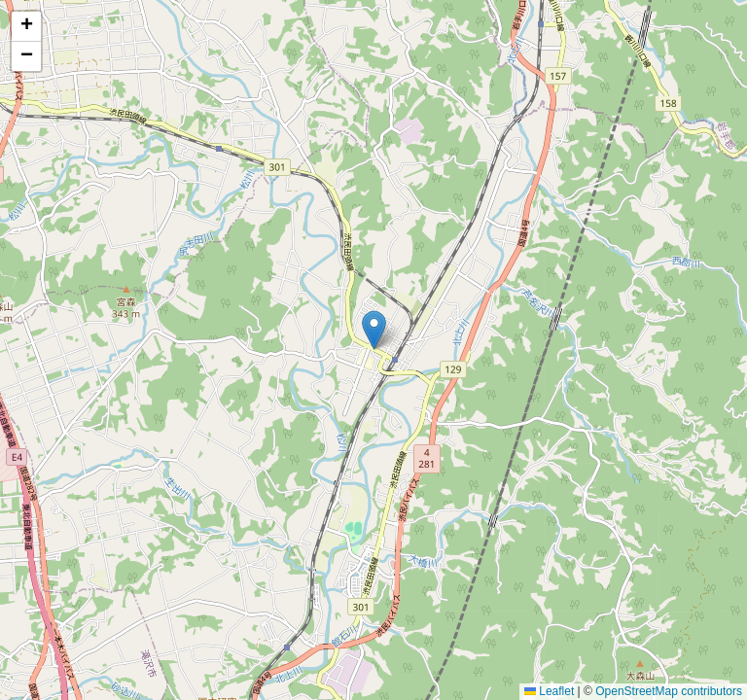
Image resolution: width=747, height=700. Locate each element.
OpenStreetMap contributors (669, 691)
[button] (374, 330)
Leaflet (549, 691)
